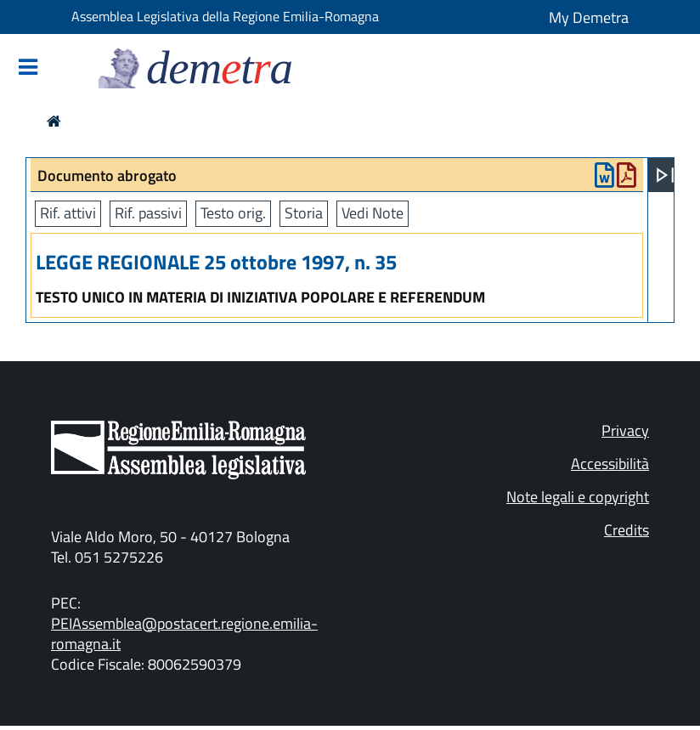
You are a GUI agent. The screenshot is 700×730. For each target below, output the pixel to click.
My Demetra (589, 17)
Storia (304, 213)
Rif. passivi (148, 213)
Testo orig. (233, 213)
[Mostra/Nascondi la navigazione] (28, 68)
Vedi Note (373, 213)
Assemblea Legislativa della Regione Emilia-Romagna (225, 16)
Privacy (625, 430)
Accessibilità (610, 464)
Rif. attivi (68, 213)
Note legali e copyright (578, 497)
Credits (627, 530)
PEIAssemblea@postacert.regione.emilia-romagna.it (184, 634)
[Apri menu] (665, 175)
